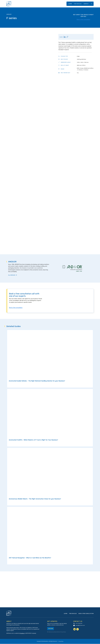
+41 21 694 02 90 (79, 624)
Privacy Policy (64, 633)
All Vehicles (12, 275)
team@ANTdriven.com (81, 626)
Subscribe (51, 629)
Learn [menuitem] (70, 4)
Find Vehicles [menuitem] (78, 4)
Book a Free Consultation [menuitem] (86, 614)
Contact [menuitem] (86, 4)
